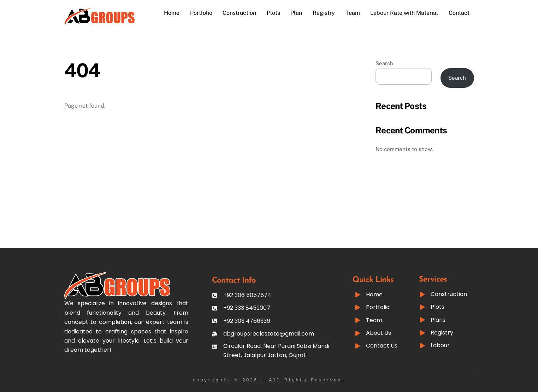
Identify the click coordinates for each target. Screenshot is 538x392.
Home (172, 13)
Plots (273, 13)
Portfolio (201, 13)
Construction (239, 13)
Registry (324, 13)
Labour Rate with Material (404, 13)
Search (384, 63)
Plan (296, 13)
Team (353, 13)
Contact (459, 13)
